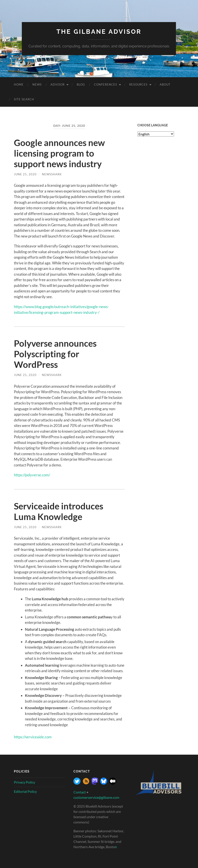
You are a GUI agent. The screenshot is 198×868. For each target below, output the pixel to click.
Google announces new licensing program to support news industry (59, 153)
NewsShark (52, 174)
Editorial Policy (25, 791)
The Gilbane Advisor (99, 32)
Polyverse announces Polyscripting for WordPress (55, 354)
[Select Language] (156, 134)
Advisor (58, 84)
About (165, 84)
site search (24, 99)
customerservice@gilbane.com (96, 797)
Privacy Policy (24, 782)
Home (19, 84)
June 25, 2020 (25, 174)
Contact (80, 792)
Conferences (106, 84)
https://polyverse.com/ (32, 475)
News (37, 84)
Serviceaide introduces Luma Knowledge (59, 511)
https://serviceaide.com (33, 737)
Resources (138, 84)
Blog (81, 84)
